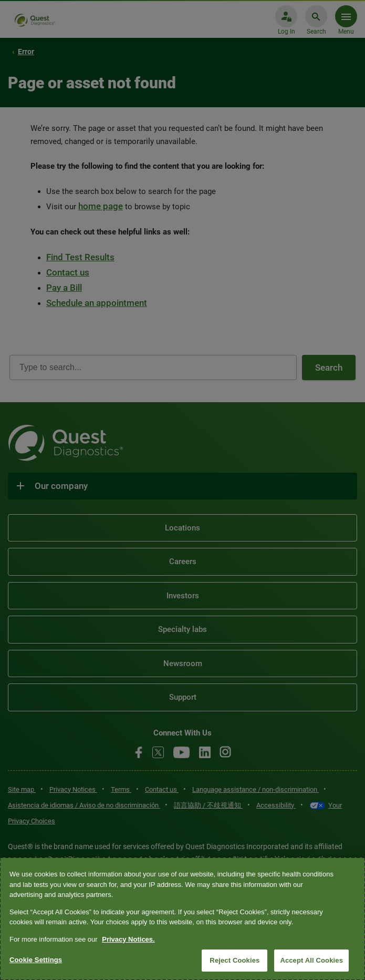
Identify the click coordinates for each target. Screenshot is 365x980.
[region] (182, 919)
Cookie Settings (36, 960)
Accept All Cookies (311, 960)
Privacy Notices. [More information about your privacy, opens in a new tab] (128, 939)
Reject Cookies (234, 960)
